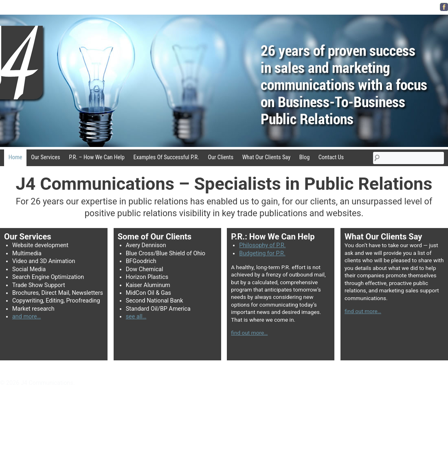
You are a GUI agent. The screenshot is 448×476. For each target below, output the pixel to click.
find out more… (249, 333)
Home (15, 157)
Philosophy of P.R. (262, 245)
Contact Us (331, 157)
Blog (304, 157)
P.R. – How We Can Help (97, 157)
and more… (26, 317)
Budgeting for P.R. (262, 253)
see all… (136, 317)
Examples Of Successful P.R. (166, 157)
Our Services (45, 157)
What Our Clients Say (267, 157)
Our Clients (221, 157)
